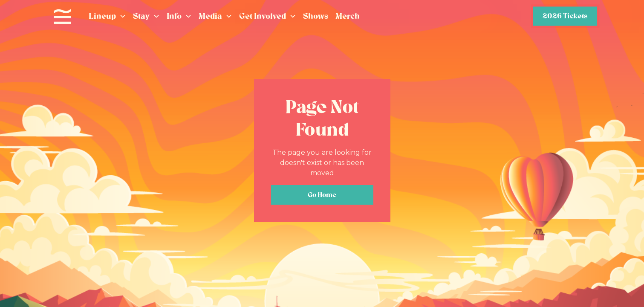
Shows (316, 16)
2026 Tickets (565, 16)
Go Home (322, 195)
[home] (62, 17)
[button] (107, 16)
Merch (348, 16)
